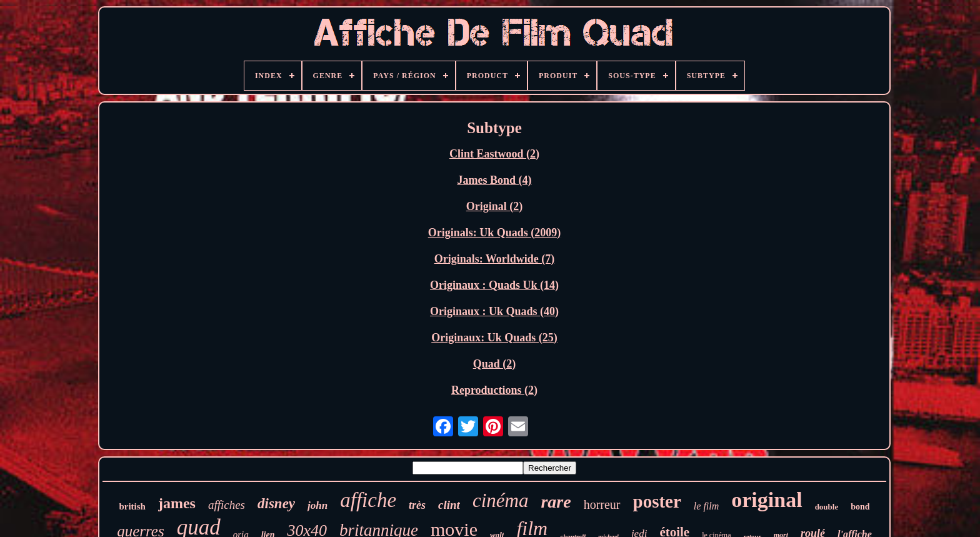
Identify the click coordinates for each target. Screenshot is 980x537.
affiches (227, 505)
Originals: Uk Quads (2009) (495, 233)
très (417, 505)
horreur (602, 504)
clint (449, 505)
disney (276, 504)
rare (556, 502)
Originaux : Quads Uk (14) (494, 285)
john (317, 505)
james (177, 503)
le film (706, 506)
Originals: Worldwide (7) (495, 259)
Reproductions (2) (494, 390)
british (132, 506)
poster (657, 501)
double (827, 507)
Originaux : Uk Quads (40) (494, 311)
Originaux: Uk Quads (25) (494, 338)
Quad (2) (495, 364)
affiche (368, 500)
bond (860, 507)
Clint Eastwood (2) (494, 154)
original (767, 500)
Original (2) (495, 206)
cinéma (501, 500)
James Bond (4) (494, 180)
